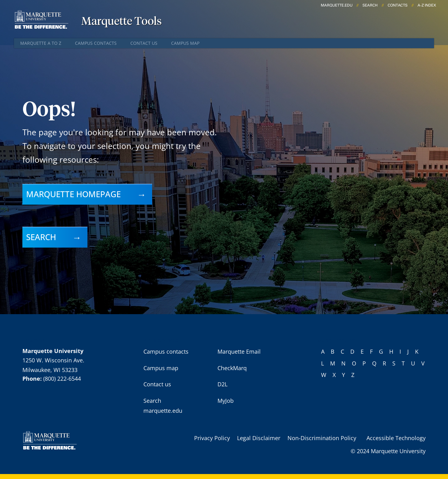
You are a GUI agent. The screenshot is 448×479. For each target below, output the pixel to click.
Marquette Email (239, 351)
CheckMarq (232, 368)
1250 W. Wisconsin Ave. (53, 360)
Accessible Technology (396, 438)
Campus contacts (96, 43)
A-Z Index (427, 5)
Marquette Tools (121, 22)
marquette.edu (337, 5)
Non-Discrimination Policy (322, 438)
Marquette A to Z (41, 43)
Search (370, 5)
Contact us (144, 43)
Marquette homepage (73, 194)
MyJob (226, 401)
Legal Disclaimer (259, 438)
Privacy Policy (212, 438)
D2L (222, 384)
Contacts (398, 5)
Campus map (185, 43)
